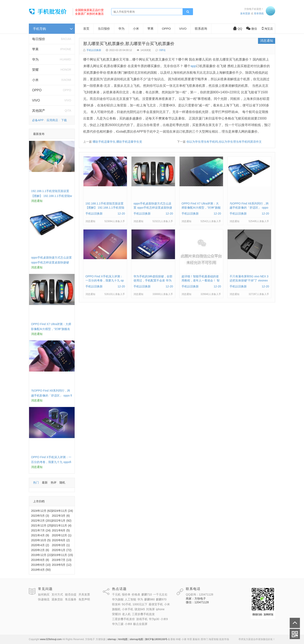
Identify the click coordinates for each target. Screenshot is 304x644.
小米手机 (128, 609)
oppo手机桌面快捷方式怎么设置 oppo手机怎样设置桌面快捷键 (153, 208)
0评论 (162, 50)
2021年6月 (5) (61, 530)
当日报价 (104, 29)
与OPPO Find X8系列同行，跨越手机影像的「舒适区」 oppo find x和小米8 (52, 395)
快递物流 (44, 599)
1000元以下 (140, 604)
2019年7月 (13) (62, 560)
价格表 (136, 594)
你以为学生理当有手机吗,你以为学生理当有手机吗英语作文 (224, 142)
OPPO (37, 90)
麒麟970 (161, 599)
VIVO (36, 100)
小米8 (128, 624)
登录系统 (259, 14)
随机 (62, 482)
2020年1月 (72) (62, 550)
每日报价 (39, 39)
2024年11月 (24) (63, 511)
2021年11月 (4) (62, 525)
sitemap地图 (136, 639)
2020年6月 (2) (61, 540)
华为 (35, 59)
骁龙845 (140, 609)
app (193, 66)
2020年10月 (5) (41, 540)
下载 (64, 120)
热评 (54, 482)
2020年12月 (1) (62, 535)
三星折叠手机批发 (143, 614)
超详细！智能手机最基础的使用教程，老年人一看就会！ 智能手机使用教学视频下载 (201, 280)
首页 (86, 29)
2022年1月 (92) (62, 521)
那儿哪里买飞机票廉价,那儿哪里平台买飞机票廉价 (129, 44)
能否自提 (71, 594)
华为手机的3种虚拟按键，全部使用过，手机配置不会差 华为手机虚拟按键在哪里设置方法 (153, 280)
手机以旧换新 (94, 50)
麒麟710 (147, 594)
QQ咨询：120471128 (200, 594)
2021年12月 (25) (42, 525)
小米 (35, 80)
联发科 (116, 604)
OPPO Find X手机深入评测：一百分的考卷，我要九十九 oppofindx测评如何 (51, 462)
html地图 (123, 639)
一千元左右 (160, 594)
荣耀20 (117, 614)
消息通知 (267, 41)
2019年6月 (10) (41, 565)
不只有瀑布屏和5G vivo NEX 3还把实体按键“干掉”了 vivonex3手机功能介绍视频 (249, 280)
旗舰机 (116, 609)
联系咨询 (201, 29)
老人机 (126, 614)
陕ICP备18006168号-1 (157, 639)
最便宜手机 (156, 604)
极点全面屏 (140, 624)
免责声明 (84, 599)
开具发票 (84, 594)
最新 (45, 482)
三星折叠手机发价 (123, 619)
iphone (160, 609)
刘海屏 (150, 609)
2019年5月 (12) (62, 565)
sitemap (112, 639)
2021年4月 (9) (40, 535)
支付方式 (57, 594)
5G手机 (127, 604)
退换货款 (57, 599)
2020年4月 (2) (40, 545)
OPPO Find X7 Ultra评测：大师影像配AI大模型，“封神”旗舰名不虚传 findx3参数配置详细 (51, 329)
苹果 (35, 49)
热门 (36, 482)
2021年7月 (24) (41, 530)
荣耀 (35, 70)
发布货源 (245, 14)
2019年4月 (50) (41, 570)
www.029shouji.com (51, 639)
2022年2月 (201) (42, 521)
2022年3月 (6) (61, 516)
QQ (238, 29)
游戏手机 (142, 619)
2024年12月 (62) (42, 511)
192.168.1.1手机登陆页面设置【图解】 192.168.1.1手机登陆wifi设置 (52, 196)
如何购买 (44, 594)
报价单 (126, 594)
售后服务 (71, 599)
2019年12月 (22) (42, 555)
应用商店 (52, 120)
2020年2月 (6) (40, 550)
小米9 (164, 619)
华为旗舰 (118, 599)
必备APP (38, 120)
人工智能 (130, 599)
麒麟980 (150, 599)
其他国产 (39, 111)
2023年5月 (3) (40, 516)
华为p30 (154, 619)
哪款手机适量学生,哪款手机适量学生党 (117, 142)
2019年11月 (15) (63, 555)
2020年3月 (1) (61, 545)
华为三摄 (118, 624)
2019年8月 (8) (40, 560)
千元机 (116, 594)
